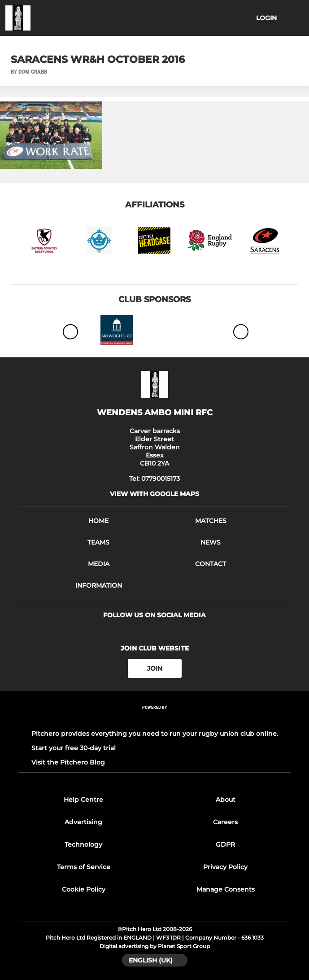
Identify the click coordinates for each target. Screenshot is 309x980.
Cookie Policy (84, 889)
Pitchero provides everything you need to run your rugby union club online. (155, 734)
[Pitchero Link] (155, 719)
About (226, 800)
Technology (83, 844)
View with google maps (154, 494)
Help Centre (83, 800)
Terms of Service (84, 867)
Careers (225, 822)
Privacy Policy (225, 867)
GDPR (225, 844)
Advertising (83, 822)
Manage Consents (226, 889)
